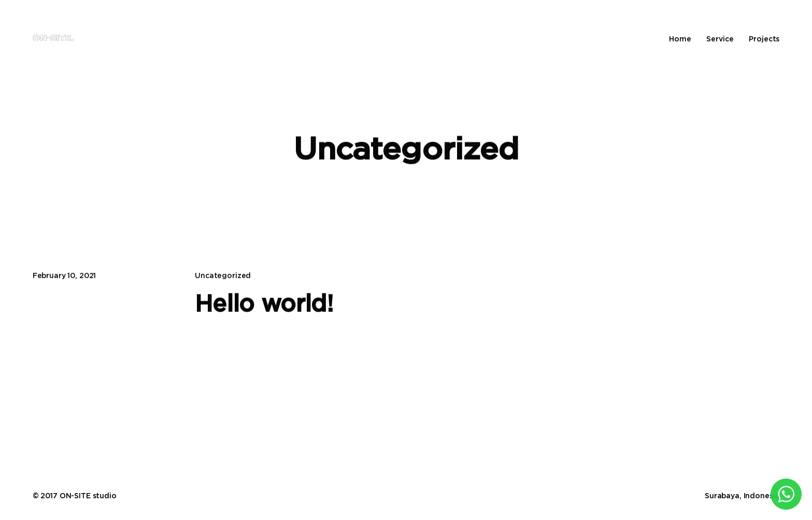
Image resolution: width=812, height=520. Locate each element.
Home (680, 39)
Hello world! (264, 303)
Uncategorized (223, 275)
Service (720, 39)
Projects (764, 39)
